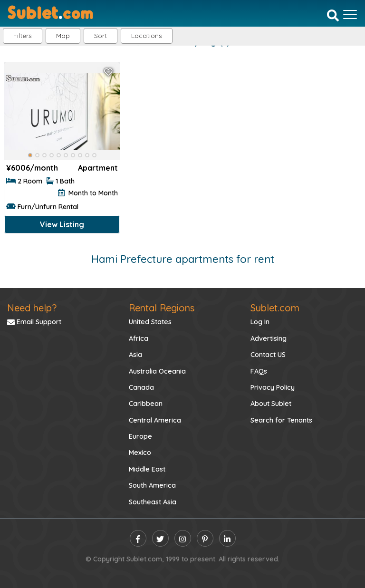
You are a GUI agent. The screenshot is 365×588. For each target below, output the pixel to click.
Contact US (268, 355)
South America (152, 485)
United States (150, 322)
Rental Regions (162, 308)
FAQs (259, 371)
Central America (155, 420)
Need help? (32, 308)
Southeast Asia (153, 502)
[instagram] (183, 538)
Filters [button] (23, 36)
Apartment (98, 168)
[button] (147, 36)
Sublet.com (275, 308)
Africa (139, 338)
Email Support (34, 322)
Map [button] (63, 36)
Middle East (147, 469)
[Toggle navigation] (350, 14)
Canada (141, 387)
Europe (140, 436)
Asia (135, 355)
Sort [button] (101, 36)
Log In (260, 322)
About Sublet (271, 404)
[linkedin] (227, 538)
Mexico (140, 453)
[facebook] (138, 538)
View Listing (62, 224)
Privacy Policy (273, 387)
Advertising (269, 338)
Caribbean (146, 404)
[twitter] (160, 538)
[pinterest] (205, 538)
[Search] (333, 15)
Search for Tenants (281, 420)
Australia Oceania (157, 371)
